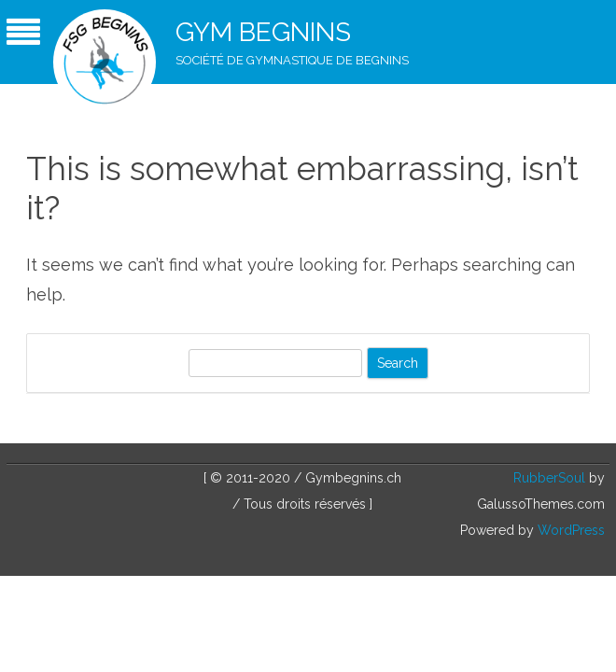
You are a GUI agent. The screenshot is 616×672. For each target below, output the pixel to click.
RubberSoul (549, 478)
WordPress (569, 530)
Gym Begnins (263, 32)
